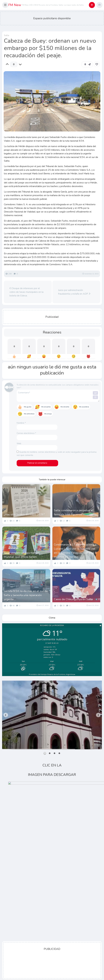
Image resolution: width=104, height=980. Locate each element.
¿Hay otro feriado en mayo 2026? (24, 514)
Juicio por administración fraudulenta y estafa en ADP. (74, 292)
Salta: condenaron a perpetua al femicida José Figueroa (73, 512)
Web (19, 444)
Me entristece (29, 414)
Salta (7, 35)
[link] (97, 64)
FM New (15, 5)
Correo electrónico (26, 433)
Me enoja (48, 414)
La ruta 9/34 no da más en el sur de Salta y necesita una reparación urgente (26, 595)
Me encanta (46, 407)
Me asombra (84, 407)
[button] (5, 5)
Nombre (21, 423)
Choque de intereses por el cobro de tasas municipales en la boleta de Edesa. (26, 292)
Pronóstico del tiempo (52, 674)
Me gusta (28, 407)
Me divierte (65, 407)
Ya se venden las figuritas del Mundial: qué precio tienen (22, 555)
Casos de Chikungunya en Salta (73, 599)
